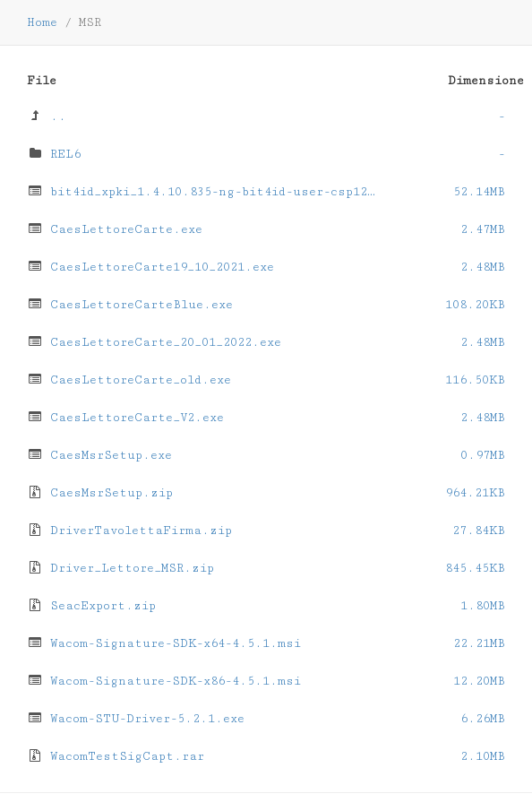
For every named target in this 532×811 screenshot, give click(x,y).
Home (42, 22)
